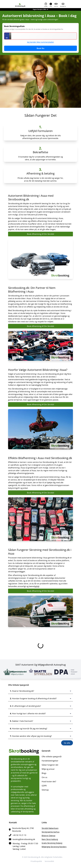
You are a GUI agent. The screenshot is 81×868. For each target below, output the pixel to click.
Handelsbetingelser (50, 761)
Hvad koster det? (49, 782)
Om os (44, 777)
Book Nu (40, 48)
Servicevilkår (49, 861)
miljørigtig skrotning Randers (54, 847)
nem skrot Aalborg (50, 839)
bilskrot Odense (48, 836)
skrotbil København (50, 828)
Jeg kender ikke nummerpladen (41, 42)
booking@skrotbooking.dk (24, 839)
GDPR (44, 786)
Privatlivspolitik (36, 861)
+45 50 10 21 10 (19, 835)
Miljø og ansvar (48, 769)
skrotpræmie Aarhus (51, 832)
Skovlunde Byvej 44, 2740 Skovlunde (23, 830)
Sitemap (45, 790)
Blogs (44, 773)
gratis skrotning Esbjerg (52, 843)
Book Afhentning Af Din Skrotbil (41, 234)
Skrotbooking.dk (34, 857)
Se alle (67, 743)
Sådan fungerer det (50, 765)
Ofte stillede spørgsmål (52, 757)
